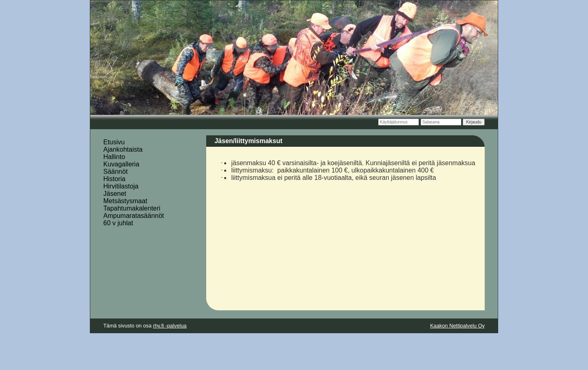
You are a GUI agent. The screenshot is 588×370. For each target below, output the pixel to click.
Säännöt (116, 172)
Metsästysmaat (125, 201)
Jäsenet (115, 194)
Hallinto (114, 157)
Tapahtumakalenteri (132, 208)
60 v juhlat (118, 223)
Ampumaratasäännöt (134, 216)
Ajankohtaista (123, 149)
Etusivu (114, 142)
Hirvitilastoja (121, 186)
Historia (114, 179)
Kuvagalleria (121, 164)
